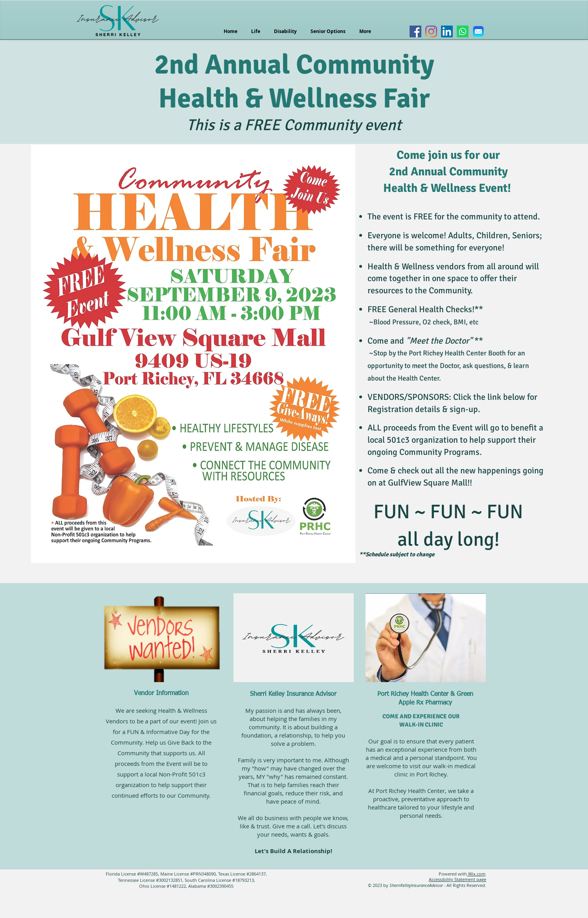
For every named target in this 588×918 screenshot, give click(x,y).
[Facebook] (415, 31)
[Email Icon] (478, 31)
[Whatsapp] (463, 31)
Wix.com (476, 874)
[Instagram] (431, 31)
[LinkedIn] (447, 31)
